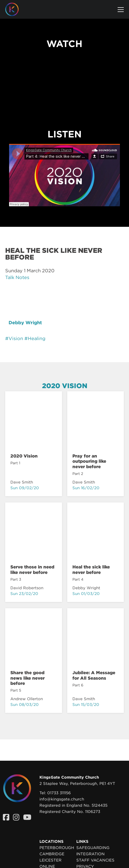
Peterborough (57, 848)
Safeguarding (93, 848)
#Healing (35, 338)
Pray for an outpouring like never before (89, 461)
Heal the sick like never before (91, 569)
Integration (90, 854)
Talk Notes (17, 277)
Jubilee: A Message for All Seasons (94, 675)
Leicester (50, 860)
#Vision (14, 338)
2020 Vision (65, 386)
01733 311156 (59, 793)
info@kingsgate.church (62, 799)
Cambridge (52, 854)
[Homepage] (16, 9)
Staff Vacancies (95, 860)
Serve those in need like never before (32, 569)
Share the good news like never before (28, 678)
